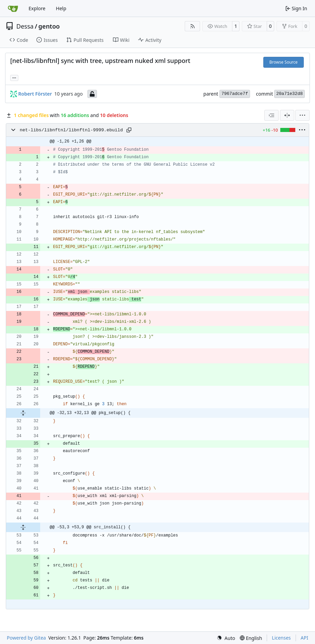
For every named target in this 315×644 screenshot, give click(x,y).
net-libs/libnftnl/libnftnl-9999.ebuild (71, 130)
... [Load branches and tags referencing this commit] (14, 77)
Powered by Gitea (26, 638)
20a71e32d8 (289, 94)
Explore (37, 8)
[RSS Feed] (193, 26)
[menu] (302, 115)
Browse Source (284, 62)
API (304, 638)
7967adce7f (235, 94)
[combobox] (271, 115)
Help (61, 8)
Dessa (25, 26)
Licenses (281, 638)
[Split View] (287, 115)
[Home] (13, 9)
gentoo (49, 26)
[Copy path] (129, 130)
